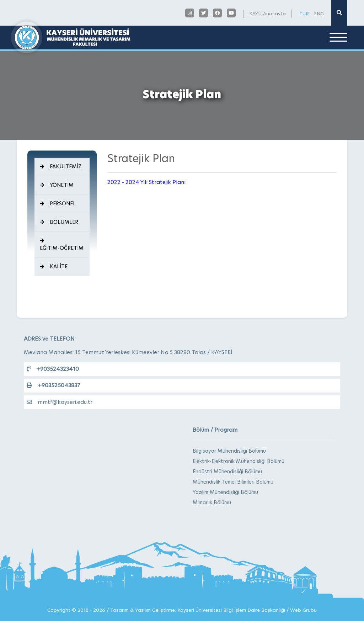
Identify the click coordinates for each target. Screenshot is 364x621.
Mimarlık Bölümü (212, 502)
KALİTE (54, 267)
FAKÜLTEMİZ (61, 167)
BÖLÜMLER (59, 222)
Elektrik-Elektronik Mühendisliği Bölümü (239, 461)
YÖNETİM (57, 185)
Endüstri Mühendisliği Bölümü (227, 472)
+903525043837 (53, 385)
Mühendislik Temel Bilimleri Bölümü (233, 482)
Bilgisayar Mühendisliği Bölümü (229, 451)
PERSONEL (58, 204)
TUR (304, 14)
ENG (319, 14)
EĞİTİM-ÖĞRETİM (62, 245)
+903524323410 (53, 369)
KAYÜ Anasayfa (267, 14)
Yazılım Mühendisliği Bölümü (225, 492)
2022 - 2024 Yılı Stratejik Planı (146, 182)
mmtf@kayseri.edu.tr (60, 402)
